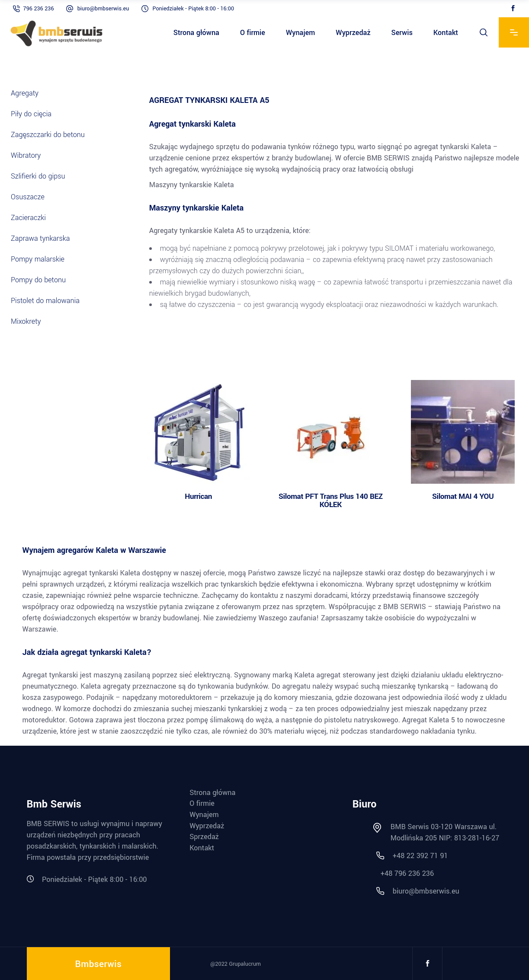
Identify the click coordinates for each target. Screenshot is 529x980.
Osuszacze (28, 197)
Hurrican (198, 496)
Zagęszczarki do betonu (48, 135)
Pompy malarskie (38, 259)
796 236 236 (39, 9)
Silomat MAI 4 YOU (463, 496)
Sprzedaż (204, 837)
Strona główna (212, 793)
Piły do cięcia (31, 114)
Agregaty (29, 93)
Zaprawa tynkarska (45, 238)
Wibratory (26, 155)
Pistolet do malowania (45, 301)
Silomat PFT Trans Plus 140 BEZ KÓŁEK (331, 501)
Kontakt (202, 848)
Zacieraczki (33, 218)
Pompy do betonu (38, 280)
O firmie (202, 804)
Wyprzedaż (207, 826)
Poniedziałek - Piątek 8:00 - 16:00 (193, 9)
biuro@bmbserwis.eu (103, 9)
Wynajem (204, 815)
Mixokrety (26, 321)
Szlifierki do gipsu (38, 176)
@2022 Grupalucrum (236, 964)
